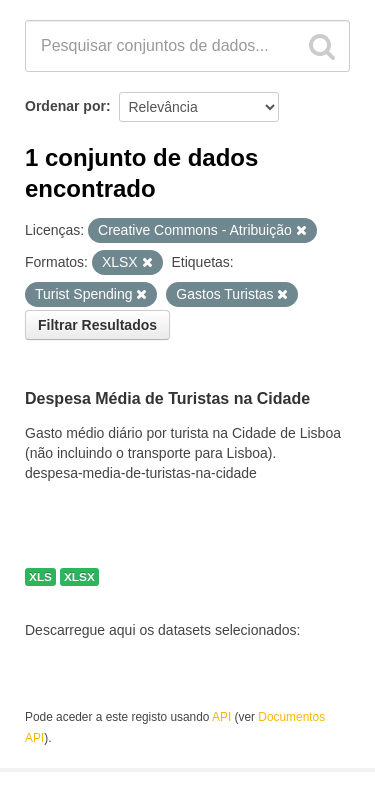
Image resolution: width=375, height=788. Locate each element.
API (221, 717)
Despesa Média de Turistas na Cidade (167, 399)
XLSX (79, 577)
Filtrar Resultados (97, 325)
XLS (40, 577)
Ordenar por (65, 106)
